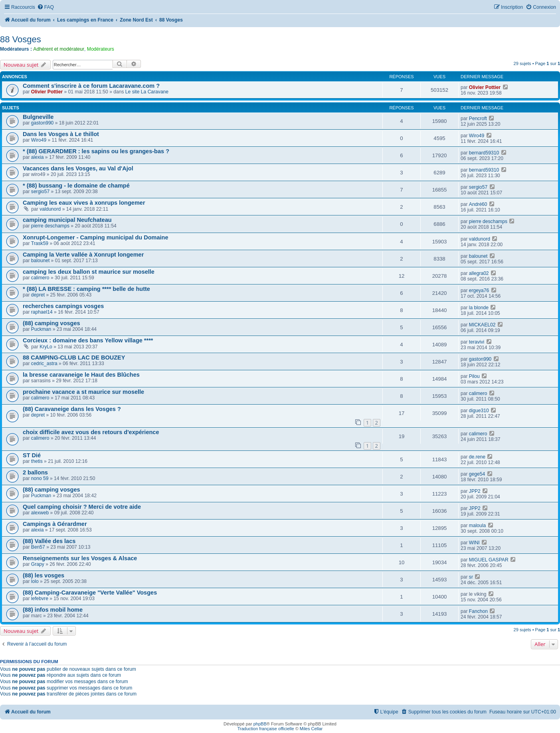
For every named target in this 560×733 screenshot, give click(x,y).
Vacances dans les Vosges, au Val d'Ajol (78, 168)
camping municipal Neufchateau (67, 220)
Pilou (474, 376)
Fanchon (478, 611)
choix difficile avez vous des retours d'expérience (91, 432)
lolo (35, 581)
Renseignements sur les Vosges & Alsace (80, 558)
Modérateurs (101, 49)
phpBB (260, 724)
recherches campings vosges (63, 306)
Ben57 (38, 547)
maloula (477, 526)
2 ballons (35, 472)
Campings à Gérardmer (55, 524)
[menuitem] (46, 7)
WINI (474, 543)
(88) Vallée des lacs (49, 541)
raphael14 (42, 312)
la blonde (479, 308)
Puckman (41, 329)
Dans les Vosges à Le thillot (61, 134)
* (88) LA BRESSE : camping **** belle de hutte (86, 289)
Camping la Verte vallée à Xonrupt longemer (83, 255)
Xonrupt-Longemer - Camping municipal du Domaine (96, 237)
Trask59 (40, 243)
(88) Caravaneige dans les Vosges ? (72, 409)
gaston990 (43, 123)
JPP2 (475, 491)
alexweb (40, 513)
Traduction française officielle (266, 729)
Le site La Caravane (147, 92)
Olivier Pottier (47, 92)
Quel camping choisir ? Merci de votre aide (82, 507)
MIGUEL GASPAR (489, 560)
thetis (37, 461)
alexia (38, 157)
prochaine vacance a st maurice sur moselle (83, 392)
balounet (40, 261)
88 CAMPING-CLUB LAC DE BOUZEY (74, 358)
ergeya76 (479, 290)
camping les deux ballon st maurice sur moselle (89, 272)
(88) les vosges (44, 575)
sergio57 (40, 192)
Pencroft (478, 119)
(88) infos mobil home (53, 610)
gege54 (477, 474)
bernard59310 (484, 153)
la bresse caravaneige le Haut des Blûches (81, 375)
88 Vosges (21, 39)
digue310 (479, 411)
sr (471, 577)
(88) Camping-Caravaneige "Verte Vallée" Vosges (90, 593)
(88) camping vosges (51, 323)
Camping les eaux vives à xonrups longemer (84, 203)
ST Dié (32, 455)
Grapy (38, 564)
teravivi (477, 342)
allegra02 (479, 273)
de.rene (477, 457)
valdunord (50, 209)
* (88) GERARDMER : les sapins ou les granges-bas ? (96, 151)
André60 (478, 204)
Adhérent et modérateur (59, 49)
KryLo (46, 347)
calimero (40, 278)
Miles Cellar (311, 729)
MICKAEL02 (482, 325)
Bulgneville (38, 117)
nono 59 (40, 478)
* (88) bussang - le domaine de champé (76, 186)
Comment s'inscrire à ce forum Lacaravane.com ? (91, 86)
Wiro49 (39, 140)
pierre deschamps (50, 226)
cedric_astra (44, 364)
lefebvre (40, 599)
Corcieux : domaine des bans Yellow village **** (88, 340)
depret (38, 295)
